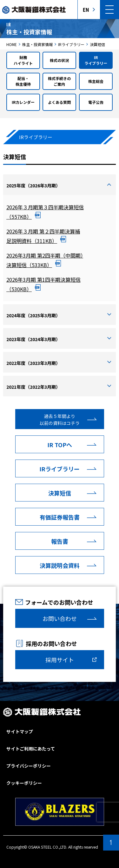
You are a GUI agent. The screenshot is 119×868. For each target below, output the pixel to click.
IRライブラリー (96, 60)
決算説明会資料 (60, 565)
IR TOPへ (60, 445)
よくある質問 (59, 102)
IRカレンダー (23, 102)
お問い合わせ (60, 618)
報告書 (60, 541)
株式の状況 (59, 60)
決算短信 (60, 493)
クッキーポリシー (24, 783)
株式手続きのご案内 (59, 81)
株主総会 (96, 81)
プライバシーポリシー (29, 766)
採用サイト (60, 660)
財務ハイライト (23, 60)
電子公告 (96, 102)
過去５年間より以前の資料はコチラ (60, 420)
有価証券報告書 (60, 517)
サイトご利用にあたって (31, 749)
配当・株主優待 (23, 81)
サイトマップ (20, 731)
